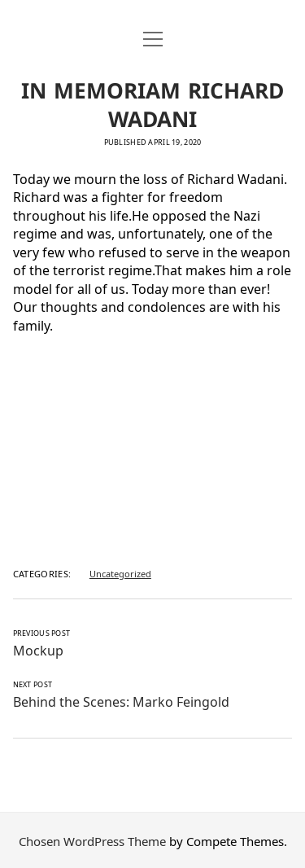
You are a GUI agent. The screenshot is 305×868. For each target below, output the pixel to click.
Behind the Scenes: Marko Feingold (121, 700)
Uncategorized (120, 572)
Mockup (38, 649)
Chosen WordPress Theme (92, 840)
